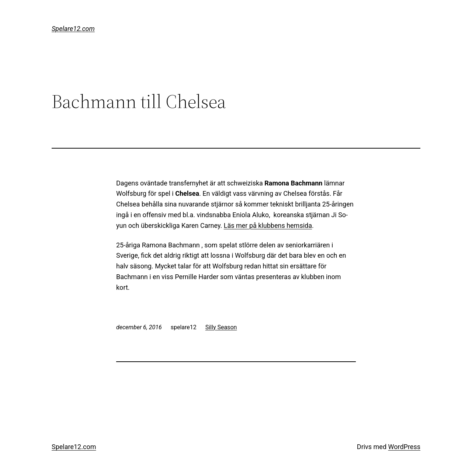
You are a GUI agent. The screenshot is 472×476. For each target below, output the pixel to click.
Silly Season (221, 327)
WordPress (404, 447)
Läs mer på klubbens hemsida (268, 225)
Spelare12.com (73, 29)
